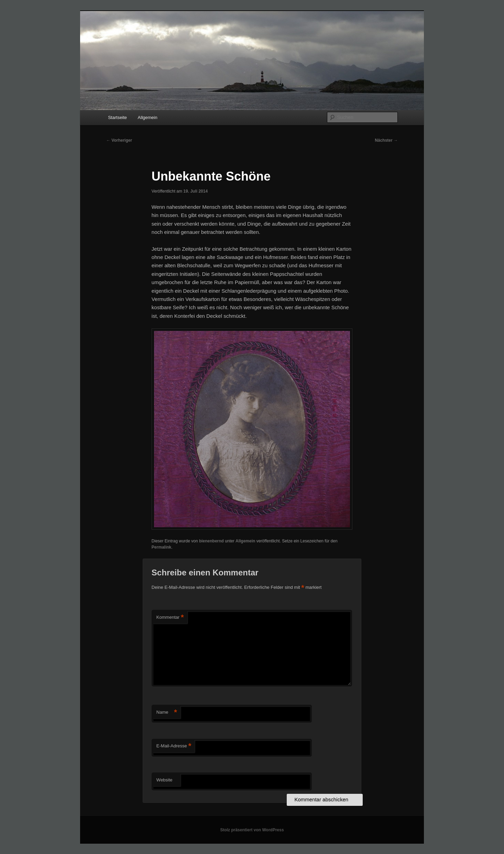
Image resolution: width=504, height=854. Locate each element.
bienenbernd (211, 541)
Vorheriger (119, 140)
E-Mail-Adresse (174, 746)
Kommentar (170, 618)
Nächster (386, 140)
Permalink (161, 547)
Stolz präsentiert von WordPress (252, 830)
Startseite (117, 117)
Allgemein (148, 117)
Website (165, 780)
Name (167, 712)
